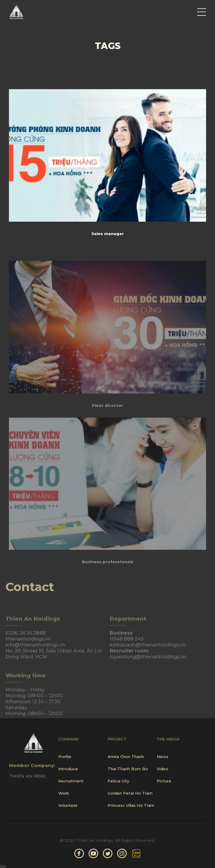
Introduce (68, 769)
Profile (65, 757)
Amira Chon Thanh (126, 757)
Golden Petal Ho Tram (130, 793)
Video (163, 769)
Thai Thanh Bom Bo (128, 769)
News (163, 757)
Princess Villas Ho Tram (131, 805)
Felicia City (118, 781)
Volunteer (68, 805)
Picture (164, 781)
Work (64, 793)
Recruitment (71, 781)
